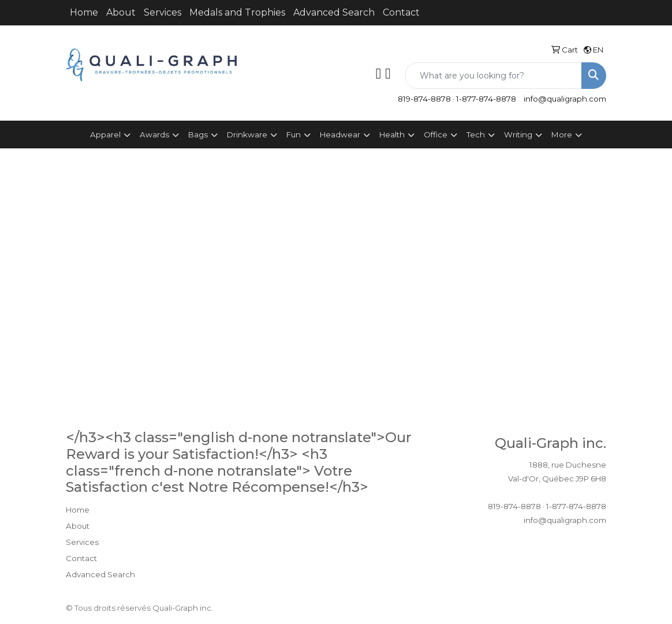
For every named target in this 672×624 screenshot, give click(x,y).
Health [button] (392, 134)
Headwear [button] (340, 134)
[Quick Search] (493, 76)
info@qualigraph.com (565, 99)
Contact (401, 12)
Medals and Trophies (237, 12)
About (121, 12)
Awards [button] (154, 134)
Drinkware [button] (247, 134)
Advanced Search (334, 12)
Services (163, 12)
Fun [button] (294, 134)
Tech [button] (476, 134)
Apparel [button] (105, 134)
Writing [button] (518, 134)
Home (84, 12)
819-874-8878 (424, 99)
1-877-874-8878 (486, 99)
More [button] (562, 134)
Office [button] (436, 134)
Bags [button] (198, 134)
